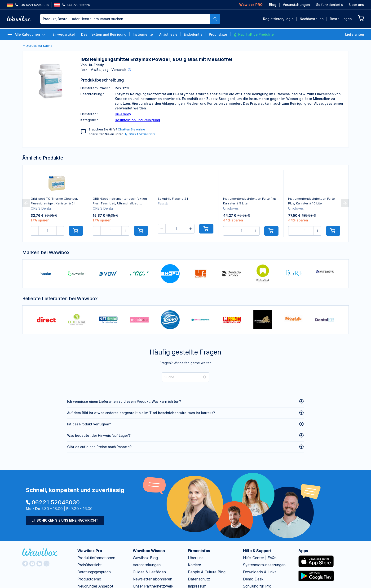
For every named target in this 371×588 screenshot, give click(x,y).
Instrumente (143, 34)
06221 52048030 (140, 134)
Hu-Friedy (123, 114)
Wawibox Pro (90, 551)
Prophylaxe (218, 34)
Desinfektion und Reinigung (104, 34)
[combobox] (130, 19)
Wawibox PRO (251, 5)
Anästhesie (168, 34)
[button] (35, 231)
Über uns (357, 5)
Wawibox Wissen (149, 551)
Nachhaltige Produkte (254, 35)
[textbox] (125, 19)
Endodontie (193, 34)
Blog (273, 5)
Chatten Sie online (131, 129)
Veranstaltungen (296, 5)
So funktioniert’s (329, 5)
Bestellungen (341, 19)
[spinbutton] (47, 231)
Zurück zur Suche (37, 46)
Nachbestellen (312, 19)
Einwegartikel (64, 34)
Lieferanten (355, 34)
